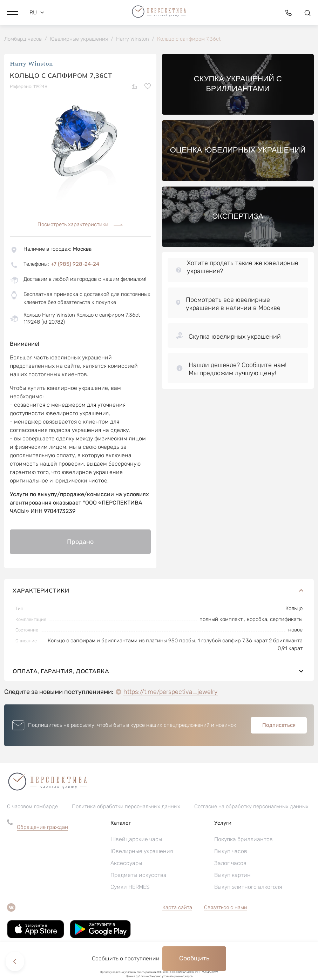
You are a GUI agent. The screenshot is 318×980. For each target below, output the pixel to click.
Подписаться (279, 726)
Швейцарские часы (136, 840)
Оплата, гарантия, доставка (159, 672)
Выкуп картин (232, 876)
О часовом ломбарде (32, 807)
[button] (13, 12)
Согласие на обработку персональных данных (251, 807)
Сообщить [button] (194, 958)
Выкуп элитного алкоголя (248, 888)
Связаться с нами (226, 908)
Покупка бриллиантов (243, 840)
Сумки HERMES (130, 888)
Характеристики (159, 591)
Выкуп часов (231, 852)
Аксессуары (126, 864)
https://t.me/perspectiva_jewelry (171, 692)
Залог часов (230, 864)
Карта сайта (177, 908)
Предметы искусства (138, 876)
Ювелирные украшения (142, 852)
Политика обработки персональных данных (126, 807)
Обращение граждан (42, 828)
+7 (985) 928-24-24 (75, 265)
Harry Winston (31, 65)
